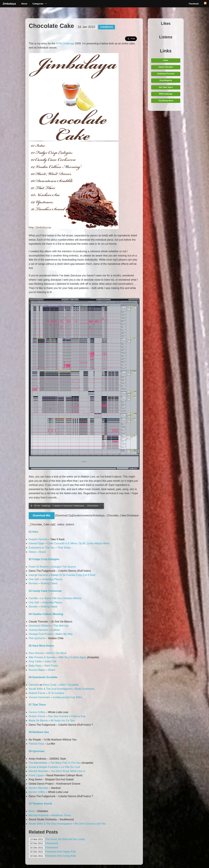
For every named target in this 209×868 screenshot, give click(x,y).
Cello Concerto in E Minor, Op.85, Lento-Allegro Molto (79, 543)
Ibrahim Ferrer (37, 693)
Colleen (56, 630)
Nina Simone (36, 653)
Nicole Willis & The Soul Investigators (50, 689)
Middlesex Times (61, 815)
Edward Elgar (37, 543)
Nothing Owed (49, 583)
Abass (32, 552)
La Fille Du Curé (71, 767)
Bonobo (33, 583)
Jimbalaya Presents (166, 74)
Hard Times (51, 666)
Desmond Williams (40, 626)
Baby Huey (35, 666)
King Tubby (35, 661)
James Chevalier (166, 67)
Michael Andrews (39, 815)
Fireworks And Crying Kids (61, 856)
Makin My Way (64, 634)
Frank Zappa (36, 775)
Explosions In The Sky (42, 548)
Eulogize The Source (64, 567)
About (24, 4)
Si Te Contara (56, 693)
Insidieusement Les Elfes (67, 697)
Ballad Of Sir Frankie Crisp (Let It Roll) (73, 575)
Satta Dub (51, 661)
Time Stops (64, 548)
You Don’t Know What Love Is (68, 771)
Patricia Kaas (36, 744)
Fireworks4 (52, 848)
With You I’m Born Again (72, 657)
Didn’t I (64, 685)
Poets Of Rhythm (39, 567)
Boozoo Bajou (37, 670)
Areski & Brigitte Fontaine (44, 767)
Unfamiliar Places (52, 579)
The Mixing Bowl (166, 101)
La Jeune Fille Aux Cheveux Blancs (61, 598)
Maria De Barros (38, 721)
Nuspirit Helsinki (38, 539)
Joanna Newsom (38, 630)
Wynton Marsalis (38, 771)
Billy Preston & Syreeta (42, 657)
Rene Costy (50, 685)
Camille (33, 598)
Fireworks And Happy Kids (61, 852)
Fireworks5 (52, 843)
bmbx (166, 60)
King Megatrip (166, 80)
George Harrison (38, 575)
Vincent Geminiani (39, 697)
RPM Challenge (65, 44)
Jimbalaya (9, 4)
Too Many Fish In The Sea (65, 763)
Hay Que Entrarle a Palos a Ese (67, 716)
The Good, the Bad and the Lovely (65, 839)
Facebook (194, 4)
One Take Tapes (166, 87)
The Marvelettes (38, 763)
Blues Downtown (85, 689)
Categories (38, 4)
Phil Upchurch (37, 638)
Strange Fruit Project (41, 634)
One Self (34, 579)
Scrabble (73, 685)
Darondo (34, 685)
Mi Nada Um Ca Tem (63, 721)
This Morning (61, 626)
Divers (52, 670)
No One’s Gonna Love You (90, 824)
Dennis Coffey (37, 712)
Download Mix (42, 515)
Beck (32, 811)
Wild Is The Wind (56, 653)
